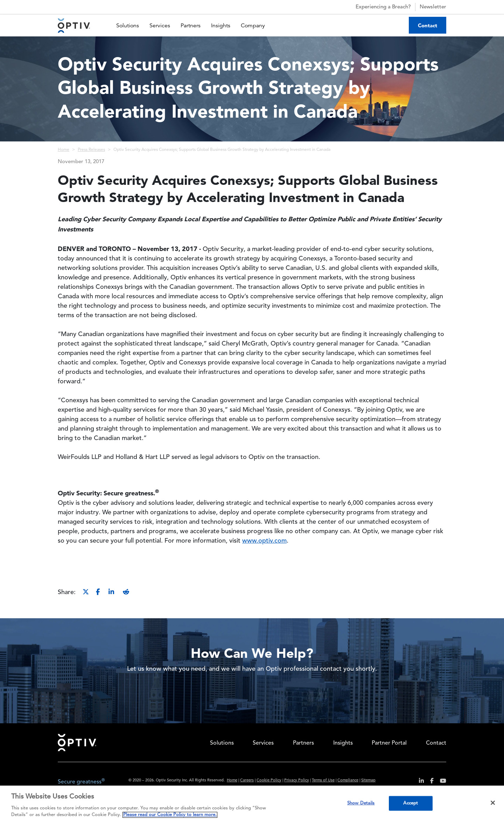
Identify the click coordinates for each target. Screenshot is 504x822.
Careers (247, 781)
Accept (411, 803)
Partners (191, 26)
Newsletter (433, 7)
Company (253, 26)
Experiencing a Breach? (377, 7)
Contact (428, 25)
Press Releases (91, 150)
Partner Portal (389, 743)
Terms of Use (323, 781)
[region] (252, 804)
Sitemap (368, 781)
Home (64, 150)
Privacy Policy (297, 781)
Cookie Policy (269, 781)
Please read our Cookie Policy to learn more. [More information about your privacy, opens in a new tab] (170, 815)
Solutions (128, 26)
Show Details (361, 803)
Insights (221, 26)
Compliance (348, 781)
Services (160, 26)
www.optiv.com (264, 541)
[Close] (493, 803)
